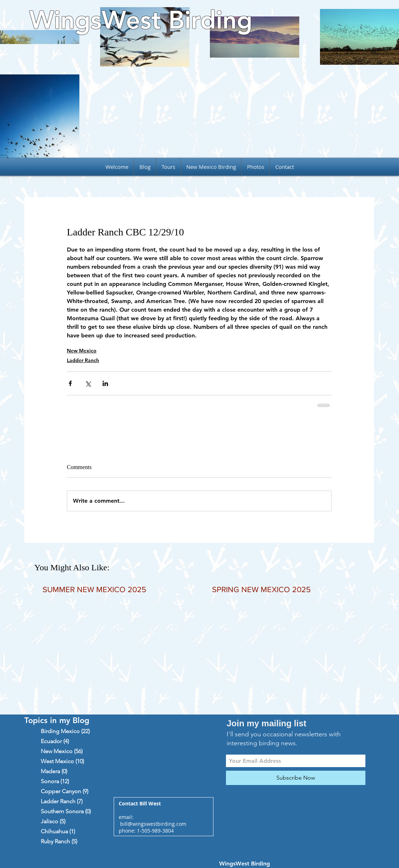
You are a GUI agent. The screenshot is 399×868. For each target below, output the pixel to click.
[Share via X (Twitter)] (88, 383)
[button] (168, 167)
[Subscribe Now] (296, 778)
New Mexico (82, 351)
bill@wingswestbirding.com (153, 824)
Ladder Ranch (83, 360)
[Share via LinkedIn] (105, 383)
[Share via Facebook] (70, 383)
